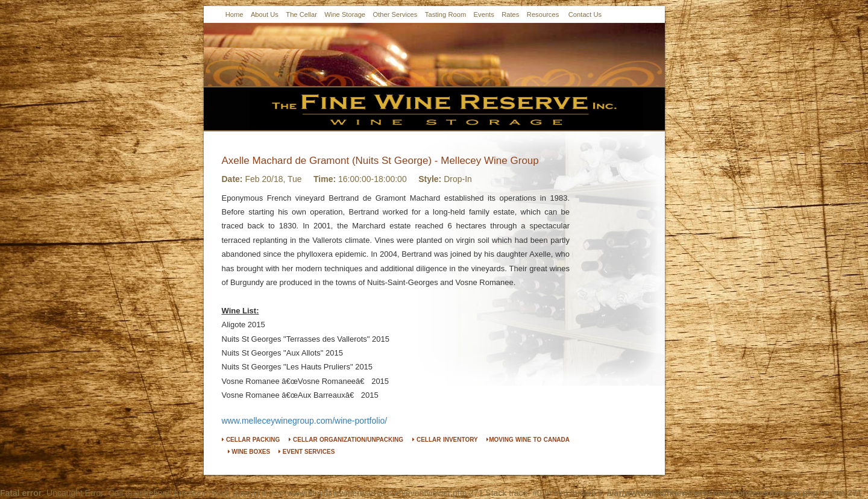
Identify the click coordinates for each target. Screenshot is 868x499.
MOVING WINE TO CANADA (528, 440)
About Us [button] (265, 14)
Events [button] (484, 14)
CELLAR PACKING (251, 440)
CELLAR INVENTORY (445, 440)
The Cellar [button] (301, 14)
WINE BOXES (249, 452)
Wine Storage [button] (345, 14)
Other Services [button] (395, 14)
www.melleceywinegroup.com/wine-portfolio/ (305, 421)
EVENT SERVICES (307, 452)
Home (234, 14)
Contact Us (585, 14)
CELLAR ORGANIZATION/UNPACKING (346, 440)
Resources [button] (543, 14)
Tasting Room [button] (445, 14)
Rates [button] (510, 14)
